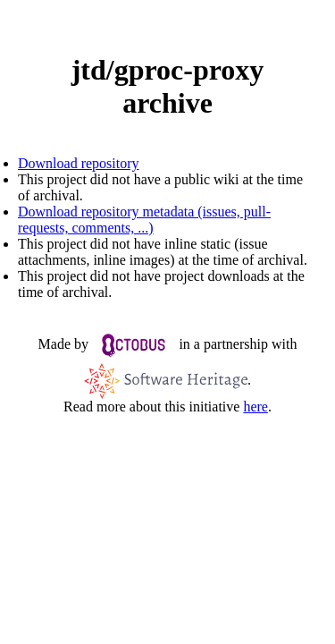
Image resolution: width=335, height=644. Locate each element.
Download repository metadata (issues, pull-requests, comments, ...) (144, 220)
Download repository (79, 163)
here (255, 407)
